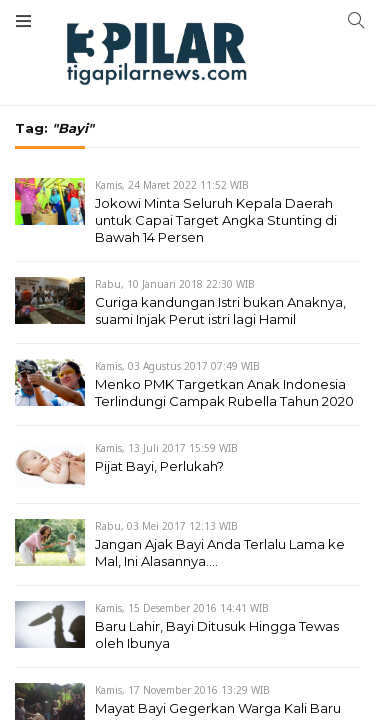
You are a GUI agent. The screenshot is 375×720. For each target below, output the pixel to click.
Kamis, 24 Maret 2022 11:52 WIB (172, 185)
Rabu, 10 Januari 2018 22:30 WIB (175, 284)
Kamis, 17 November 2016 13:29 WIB (182, 690)
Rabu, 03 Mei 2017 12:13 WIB (166, 526)
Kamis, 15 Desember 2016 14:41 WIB (182, 608)
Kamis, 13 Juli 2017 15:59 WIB (166, 448)
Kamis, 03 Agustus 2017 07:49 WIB (177, 366)
